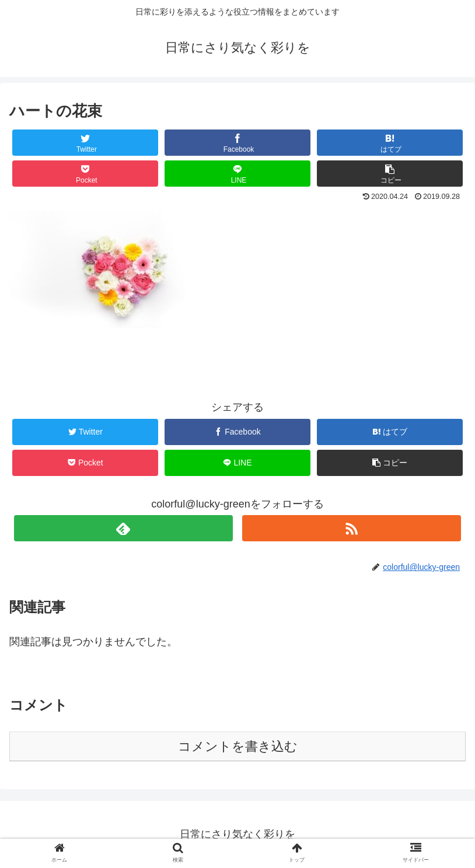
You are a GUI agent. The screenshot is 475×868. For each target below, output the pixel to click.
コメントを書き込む (238, 746)
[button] (390, 174)
